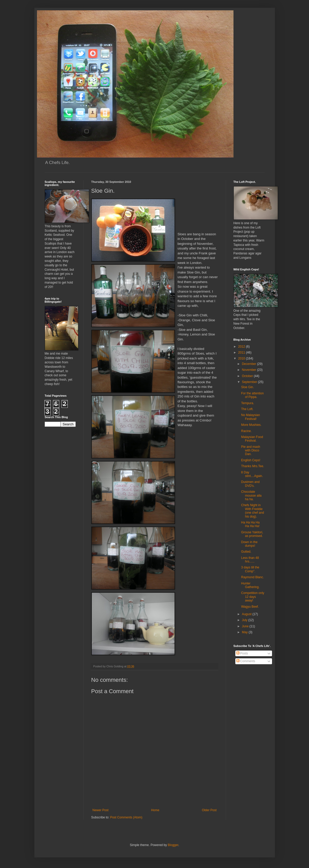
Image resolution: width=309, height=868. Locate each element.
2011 (242, 353)
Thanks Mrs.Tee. (253, 466)
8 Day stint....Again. (252, 474)
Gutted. (246, 552)
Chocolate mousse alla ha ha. (251, 495)
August (247, 614)
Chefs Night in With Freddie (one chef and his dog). (252, 511)
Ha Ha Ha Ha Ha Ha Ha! (250, 524)
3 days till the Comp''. (250, 569)
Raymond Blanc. (252, 577)
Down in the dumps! (249, 544)
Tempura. (247, 403)
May (245, 632)
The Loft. (247, 409)
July (245, 620)
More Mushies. (251, 425)
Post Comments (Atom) (126, 817)
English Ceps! (251, 460)
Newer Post (101, 810)
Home (155, 810)
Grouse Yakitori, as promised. (252, 534)
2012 (242, 347)
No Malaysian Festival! (250, 417)
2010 (242, 358)
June (246, 626)
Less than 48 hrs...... (250, 560)
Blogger (173, 845)
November (249, 370)
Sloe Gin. (247, 387)
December (249, 364)
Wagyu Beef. (250, 607)
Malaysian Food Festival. (252, 439)
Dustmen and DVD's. (250, 484)
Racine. (246, 431)
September (250, 382)
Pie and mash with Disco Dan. (250, 451)
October (248, 376)
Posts (242, 653)
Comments (246, 661)
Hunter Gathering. (250, 585)
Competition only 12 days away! (253, 597)
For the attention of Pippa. (252, 395)
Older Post (209, 810)
